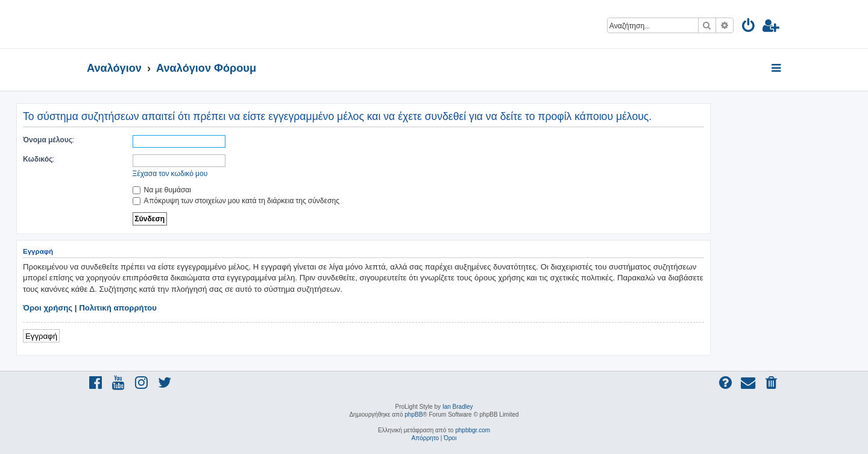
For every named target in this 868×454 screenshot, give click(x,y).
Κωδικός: (39, 159)
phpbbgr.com (473, 430)
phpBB (414, 415)
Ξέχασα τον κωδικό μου (170, 173)
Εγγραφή (41, 336)
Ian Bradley (458, 407)
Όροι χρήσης (48, 308)
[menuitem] (749, 27)
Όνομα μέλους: (49, 140)
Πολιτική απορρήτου (118, 308)
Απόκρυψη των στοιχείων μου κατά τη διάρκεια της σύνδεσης (236, 200)
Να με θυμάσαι (162, 190)
